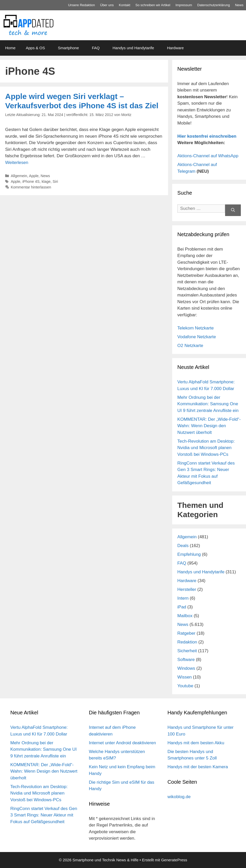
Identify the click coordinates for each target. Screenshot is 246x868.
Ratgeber (186, 633)
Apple (34, 176)
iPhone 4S (31, 181)
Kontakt (125, 5)
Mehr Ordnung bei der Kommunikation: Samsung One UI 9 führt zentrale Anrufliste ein (208, 404)
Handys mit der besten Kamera (198, 767)
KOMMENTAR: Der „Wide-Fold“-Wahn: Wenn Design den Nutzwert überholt (209, 426)
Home (10, 48)
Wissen (185, 677)
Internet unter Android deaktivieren (122, 743)
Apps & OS (35, 48)
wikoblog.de (179, 797)
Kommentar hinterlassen (31, 187)
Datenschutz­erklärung (213, 5)
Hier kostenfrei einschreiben (207, 136)
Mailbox (185, 616)
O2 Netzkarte (190, 346)
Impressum (184, 5)
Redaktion (187, 642)
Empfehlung (189, 554)
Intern (183, 598)
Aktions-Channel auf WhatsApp (208, 156)
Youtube (185, 686)
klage (46, 181)
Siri (55, 181)
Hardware (175, 48)
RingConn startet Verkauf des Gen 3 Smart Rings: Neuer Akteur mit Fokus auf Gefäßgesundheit (44, 815)
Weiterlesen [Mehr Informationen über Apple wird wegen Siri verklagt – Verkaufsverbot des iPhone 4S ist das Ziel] (17, 163)
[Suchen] (233, 210)
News (239, 5)
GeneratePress (174, 860)
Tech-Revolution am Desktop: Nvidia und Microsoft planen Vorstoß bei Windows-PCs (206, 448)
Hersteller (187, 589)
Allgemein (19, 176)
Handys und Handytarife (133, 48)
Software (186, 660)
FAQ (96, 48)
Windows (186, 668)
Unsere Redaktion (82, 5)
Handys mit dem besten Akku (196, 743)
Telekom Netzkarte (196, 328)
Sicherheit (187, 651)
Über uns (107, 5)
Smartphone (68, 48)
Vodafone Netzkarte (197, 337)
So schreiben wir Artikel (153, 5)
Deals (183, 546)
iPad (182, 607)
